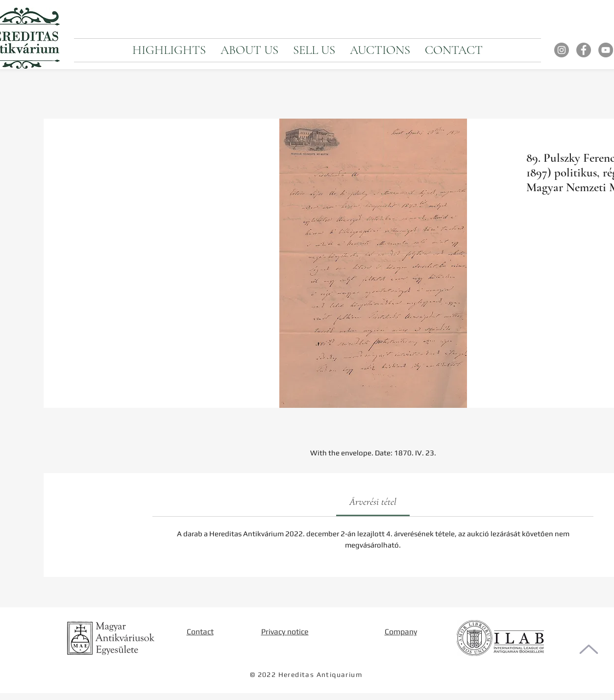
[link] (373, 502)
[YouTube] (606, 50)
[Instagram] (562, 50)
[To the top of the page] (589, 649)
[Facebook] (584, 50)
